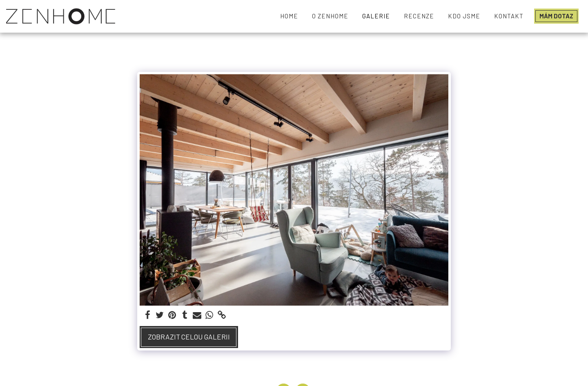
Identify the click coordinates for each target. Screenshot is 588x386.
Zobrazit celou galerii (189, 337)
